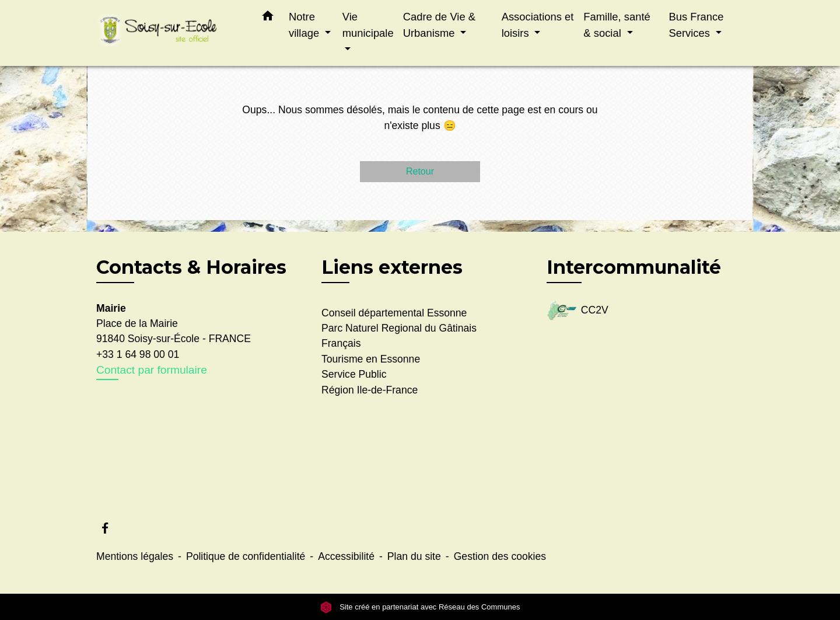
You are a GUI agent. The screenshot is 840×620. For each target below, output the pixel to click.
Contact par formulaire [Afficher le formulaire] (152, 370)
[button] (268, 18)
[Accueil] (169, 33)
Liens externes (392, 267)
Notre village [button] (305, 25)
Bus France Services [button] (696, 25)
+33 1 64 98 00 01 (138, 354)
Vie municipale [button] (368, 25)
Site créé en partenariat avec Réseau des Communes (420, 607)
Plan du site (414, 556)
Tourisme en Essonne (371, 359)
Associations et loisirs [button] (538, 25)
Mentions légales (135, 556)
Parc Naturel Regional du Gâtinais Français (399, 336)
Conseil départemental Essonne (394, 313)
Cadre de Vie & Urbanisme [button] (439, 25)
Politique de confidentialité (246, 556)
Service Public (354, 374)
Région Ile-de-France (370, 390)
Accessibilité (346, 556)
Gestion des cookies (500, 556)
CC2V (577, 311)
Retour (420, 171)
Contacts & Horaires (191, 267)
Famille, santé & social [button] (617, 25)
